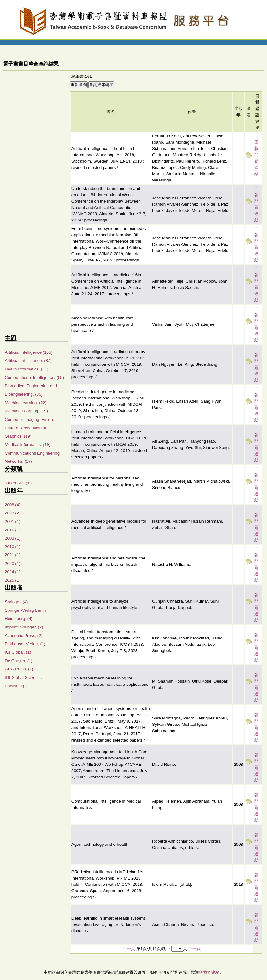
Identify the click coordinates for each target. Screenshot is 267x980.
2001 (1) (13, 522)
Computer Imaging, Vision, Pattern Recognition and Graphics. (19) (29, 428)
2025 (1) (13, 580)
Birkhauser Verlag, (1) (25, 644)
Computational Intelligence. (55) (34, 378)
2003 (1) (13, 538)
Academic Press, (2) (24, 636)
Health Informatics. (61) (27, 369)
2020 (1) (13, 563)
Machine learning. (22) (26, 403)
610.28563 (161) (20, 483)
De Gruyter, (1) (19, 661)
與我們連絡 (209, 972)
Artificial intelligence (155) (29, 352)
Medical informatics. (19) (28, 445)
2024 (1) (13, 572)
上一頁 (129, 949)
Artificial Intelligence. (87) (28, 361)
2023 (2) (13, 513)
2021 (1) (13, 555)
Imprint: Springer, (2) (24, 627)
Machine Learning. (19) (26, 411)
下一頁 (194, 949)
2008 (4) (13, 505)
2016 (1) (13, 530)
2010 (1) (13, 547)
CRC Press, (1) (19, 669)
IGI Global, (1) (18, 652)
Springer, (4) (16, 602)
